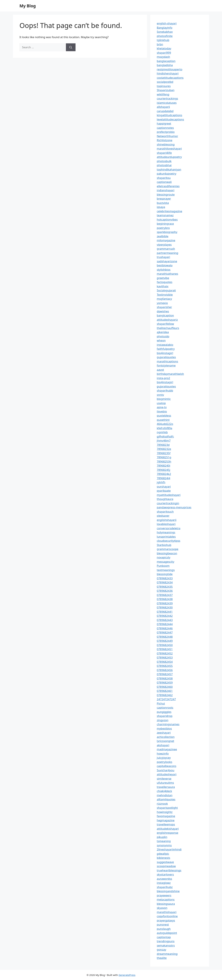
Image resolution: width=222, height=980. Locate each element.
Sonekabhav (165, 32)
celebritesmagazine (169, 211)
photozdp (163, 336)
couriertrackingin (168, 503)
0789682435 (165, 587)
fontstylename (166, 365)
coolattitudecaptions (170, 78)
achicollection (166, 737)
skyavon (162, 908)
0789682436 (165, 591)
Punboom (163, 566)
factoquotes (165, 282)
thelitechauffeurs (168, 328)
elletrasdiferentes (168, 186)
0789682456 (165, 670)
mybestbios (164, 728)
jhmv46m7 (164, 441)
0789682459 (165, 682)
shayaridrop (165, 716)
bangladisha (165, 65)
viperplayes (164, 245)
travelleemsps (166, 824)
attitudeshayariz (167, 320)
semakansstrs (166, 945)
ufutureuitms (165, 783)
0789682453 (165, 657)
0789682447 (165, 632)
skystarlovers (165, 874)
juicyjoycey (164, 758)
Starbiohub (164, 545)
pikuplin (162, 837)
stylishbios (164, 270)
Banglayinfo (165, 28)
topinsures (164, 86)
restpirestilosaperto (170, 69)
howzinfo (163, 753)
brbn (160, 44)
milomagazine (166, 240)
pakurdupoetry (166, 174)
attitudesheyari (167, 774)
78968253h (164, 461)
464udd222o (165, 424)
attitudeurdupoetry (169, 157)
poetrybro (163, 228)
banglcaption (165, 315)
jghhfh (161, 482)
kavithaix (163, 286)
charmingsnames (168, 724)
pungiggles (164, 712)
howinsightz (165, 812)
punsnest (163, 924)
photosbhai (164, 165)
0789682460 (165, 687)
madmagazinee (167, 749)
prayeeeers (164, 895)
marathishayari (167, 912)
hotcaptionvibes (167, 219)
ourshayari (164, 486)
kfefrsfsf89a (164, 428)
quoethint (163, 420)
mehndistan (165, 795)
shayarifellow (165, 324)
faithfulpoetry (166, 349)
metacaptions (166, 899)
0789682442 (165, 616)
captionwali (164, 182)
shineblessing (166, 144)
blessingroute (166, 194)
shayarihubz (165, 887)
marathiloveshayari (169, 148)
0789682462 (165, 695)
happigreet (164, 123)
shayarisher (164, 307)
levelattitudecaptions (170, 119)
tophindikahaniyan (169, 169)
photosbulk (164, 161)
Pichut (161, 703)
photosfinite (165, 36)
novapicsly (164, 557)
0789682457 (165, 674)
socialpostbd (165, 82)
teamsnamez (165, 215)
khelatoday (164, 48)
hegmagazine (166, 820)
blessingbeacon (167, 553)
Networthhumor (167, 136)
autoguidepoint (167, 933)
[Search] (71, 47)
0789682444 (165, 624)
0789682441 (165, 612)
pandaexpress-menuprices (174, 507)
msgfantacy (164, 299)
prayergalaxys (166, 920)
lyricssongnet (165, 741)
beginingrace (165, 224)
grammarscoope (168, 549)
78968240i (163, 466)
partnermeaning (167, 253)
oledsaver (163, 516)
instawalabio (165, 345)
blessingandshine (168, 891)
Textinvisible (165, 295)
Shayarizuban (166, 90)
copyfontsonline (167, 916)
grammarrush (166, 249)
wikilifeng (163, 94)
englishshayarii (167, 520)
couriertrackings (167, 98)
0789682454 (165, 662)
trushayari (163, 257)
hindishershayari (168, 73)
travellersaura (166, 787)
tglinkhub (163, 40)
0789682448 (165, 637)
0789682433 (165, 578)
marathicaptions (167, 361)
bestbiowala (165, 265)
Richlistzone (165, 140)
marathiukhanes (167, 274)
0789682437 (165, 595)
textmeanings (166, 570)
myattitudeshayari (169, 495)
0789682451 (165, 649)
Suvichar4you (166, 770)
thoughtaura (165, 499)
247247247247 (166, 699)
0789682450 (165, 645)
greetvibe (163, 278)
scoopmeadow (166, 866)
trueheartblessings (169, 870)
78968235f (164, 453)
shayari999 (164, 53)
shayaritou (164, 178)
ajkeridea (163, 332)
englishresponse (167, 833)
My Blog (28, 6)
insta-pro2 (163, 378)
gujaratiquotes (166, 357)
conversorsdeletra (169, 528)
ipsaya (161, 207)
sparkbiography (167, 232)
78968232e (164, 449)
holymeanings (166, 532)
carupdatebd (165, 111)
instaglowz (164, 883)
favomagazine (166, 816)
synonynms (164, 845)
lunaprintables (166, 537)
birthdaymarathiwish (170, 374)
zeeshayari (164, 733)
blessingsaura (166, 904)
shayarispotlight (167, 808)
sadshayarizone (167, 261)
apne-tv (162, 407)
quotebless (164, 415)
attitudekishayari (168, 829)
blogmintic (164, 399)
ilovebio (162, 411)
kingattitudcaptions (169, 115)
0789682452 (165, 653)
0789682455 (165, 666)
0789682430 (165, 607)
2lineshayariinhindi (169, 849)
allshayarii (163, 107)
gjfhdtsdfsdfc (165, 436)
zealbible (163, 236)
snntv (160, 395)
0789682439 (165, 603)
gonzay (161, 949)
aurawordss (164, 879)
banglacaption (166, 61)
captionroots (165, 708)
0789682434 (165, 582)
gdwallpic (163, 854)
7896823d (163, 445)
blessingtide (165, 574)
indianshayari (166, 190)
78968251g (164, 457)
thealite (162, 958)
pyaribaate (164, 491)
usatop (161, 403)
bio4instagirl (165, 353)
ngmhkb (162, 432)
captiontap (164, 937)
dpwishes (163, 311)
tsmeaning (164, 841)
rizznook (162, 804)
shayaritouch (165, 512)
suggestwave (165, 862)
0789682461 (165, 691)
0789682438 (165, 599)
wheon (161, 340)
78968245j (163, 470)
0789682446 (165, 628)
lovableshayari (166, 524)
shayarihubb (165, 390)
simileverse (164, 779)
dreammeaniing (167, 954)
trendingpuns (166, 941)
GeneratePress (127, 975)
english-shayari (167, 23)
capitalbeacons (166, 766)
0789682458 (165, 678)
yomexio (162, 303)
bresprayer (164, 199)
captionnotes (165, 128)
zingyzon (163, 720)
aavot (160, 370)
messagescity (166, 562)
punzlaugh (164, 929)
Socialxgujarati (166, 290)
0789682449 (165, 641)
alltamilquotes (166, 799)
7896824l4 (163, 478)
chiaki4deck (164, 791)
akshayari (163, 745)
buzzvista (163, 203)
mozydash (163, 57)
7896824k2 (164, 474)
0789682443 (165, 620)
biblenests (163, 858)
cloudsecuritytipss (169, 541)
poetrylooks (164, 762)
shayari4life (164, 153)
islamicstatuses (167, 103)
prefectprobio (166, 132)
